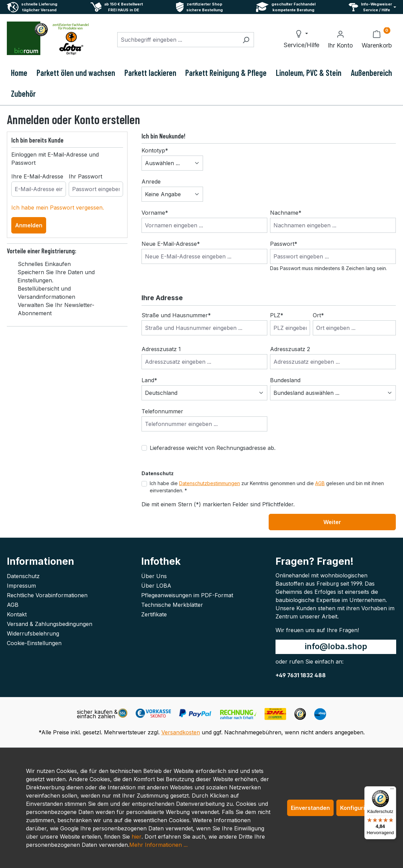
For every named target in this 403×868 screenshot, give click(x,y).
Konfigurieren (359, 808)
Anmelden (29, 225)
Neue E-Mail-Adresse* (171, 244)
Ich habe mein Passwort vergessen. (58, 208)
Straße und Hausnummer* (176, 315)
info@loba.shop (336, 646)
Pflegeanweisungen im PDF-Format (187, 595)
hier (137, 837)
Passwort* (284, 244)
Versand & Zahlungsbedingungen (50, 624)
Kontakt (17, 614)
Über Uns (154, 576)
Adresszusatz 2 (290, 349)
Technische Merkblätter (172, 605)
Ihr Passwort (85, 176)
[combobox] (178, 40)
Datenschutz (23, 576)
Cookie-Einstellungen (34, 643)
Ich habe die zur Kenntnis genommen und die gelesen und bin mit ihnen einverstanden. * (267, 487)
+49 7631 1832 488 (301, 675)
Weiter (332, 522)
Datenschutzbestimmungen (210, 483)
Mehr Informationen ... (158, 845)
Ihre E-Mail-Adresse (37, 176)
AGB (320, 483)
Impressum (21, 586)
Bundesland (285, 380)
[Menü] (392, 790)
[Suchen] (246, 40)
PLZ (277, 315)
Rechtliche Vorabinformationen (47, 595)
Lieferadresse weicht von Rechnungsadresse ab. (213, 448)
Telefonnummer (162, 411)
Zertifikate (154, 614)
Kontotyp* (155, 150)
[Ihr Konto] (340, 40)
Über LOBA (156, 586)
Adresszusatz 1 (161, 349)
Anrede (151, 182)
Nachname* (286, 213)
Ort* (318, 315)
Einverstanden (310, 808)
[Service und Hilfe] (372, 7)
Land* (149, 380)
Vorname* (155, 213)
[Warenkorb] (377, 40)
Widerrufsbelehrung (33, 633)
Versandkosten (181, 732)
